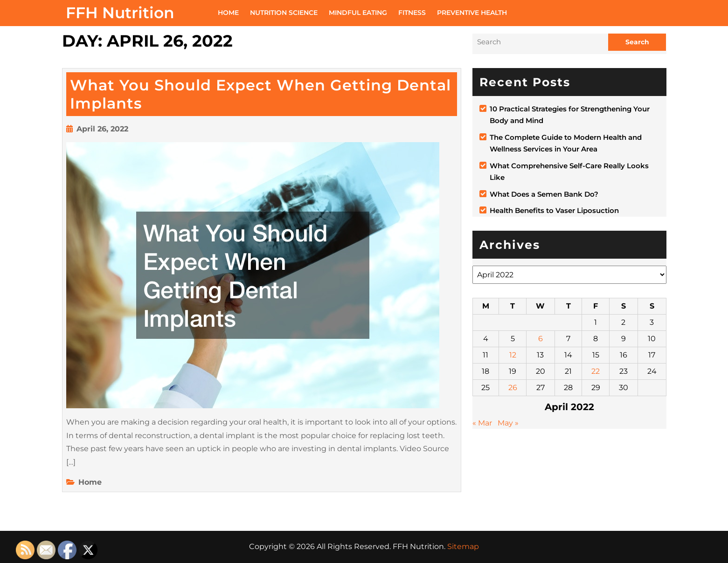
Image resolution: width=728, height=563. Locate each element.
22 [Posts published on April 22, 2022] (596, 371)
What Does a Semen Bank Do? (544, 194)
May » (508, 423)
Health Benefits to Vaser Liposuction (554, 210)
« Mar (482, 423)
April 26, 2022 (102, 129)
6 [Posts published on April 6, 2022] (541, 339)
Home (228, 13)
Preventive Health (472, 13)
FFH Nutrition (120, 13)
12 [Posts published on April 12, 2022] (513, 355)
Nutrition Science (284, 13)
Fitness (412, 13)
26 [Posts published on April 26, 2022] (513, 388)
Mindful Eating (358, 13)
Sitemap (463, 546)
